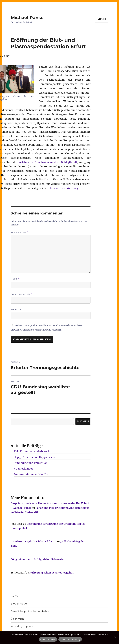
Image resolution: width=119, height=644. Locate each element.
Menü (102, 19)
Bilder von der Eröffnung (63, 188)
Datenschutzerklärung (70, 639)
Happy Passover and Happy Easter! (35, 457)
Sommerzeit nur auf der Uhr (31, 474)
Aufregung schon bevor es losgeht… (52, 573)
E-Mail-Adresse (22, 294)
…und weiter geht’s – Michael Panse (33, 541)
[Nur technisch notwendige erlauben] (115, 637)
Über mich (17, 619)
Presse (15, 596)
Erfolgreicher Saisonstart (50, 559)
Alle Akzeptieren (48, 639)
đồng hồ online (20, 559)
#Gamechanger (23, 469)
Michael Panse (27, 18)
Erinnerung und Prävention (31, 463)
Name (15, 279)
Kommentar (19, 232)
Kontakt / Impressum (24, 626)
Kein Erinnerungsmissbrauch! (32, 451)
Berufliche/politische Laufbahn (30, 611)
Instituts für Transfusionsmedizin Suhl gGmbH (48, 162)
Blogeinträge (19, 604)
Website (16, 309)
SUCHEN (83, 421)
